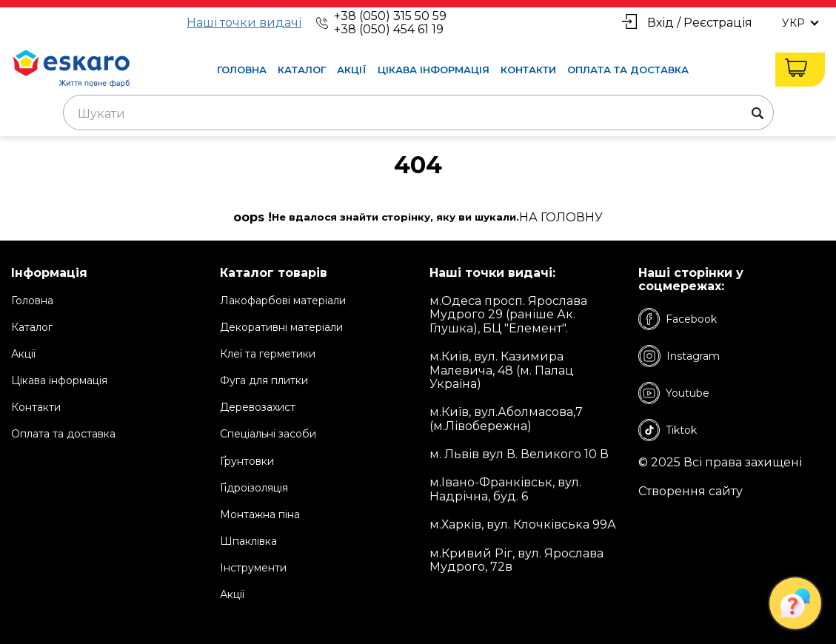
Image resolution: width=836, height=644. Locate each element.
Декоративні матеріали (281, 327)
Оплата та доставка (628, 70)
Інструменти (253, 568)
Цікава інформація (434, 70)
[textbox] (418, 114)
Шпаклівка (248, 541)
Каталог (302, 70)
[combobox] (418, 113)
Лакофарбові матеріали (283, 301)
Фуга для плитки (264, 380)
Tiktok (668, 430)
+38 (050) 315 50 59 (390, 16)
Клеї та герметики (268, 354)
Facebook (678, 319)
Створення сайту (690, 492)
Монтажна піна (260, 514)
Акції (352, 70)
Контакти (528, 70)
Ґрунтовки (247, 461)
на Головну (561, 218)
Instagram (679, 356)
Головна (242, 70)
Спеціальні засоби (268, 434)
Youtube (674, 393)
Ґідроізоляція (254, 488)
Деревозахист (258, 407)
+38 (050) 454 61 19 (389, 29)
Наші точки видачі (244, 23)
